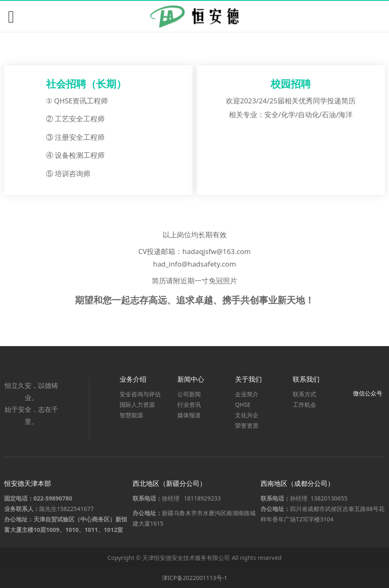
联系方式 (305, 394)
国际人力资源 (137, 404)
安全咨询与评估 (140, 394)
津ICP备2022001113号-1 (195, 578)
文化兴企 (247, 415)
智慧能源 (131, 415)
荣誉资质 (247, 425)
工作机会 (305, 404)
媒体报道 (189, 415)
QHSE (243, 404)
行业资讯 (189, 404)
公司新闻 (189, 394)
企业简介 (247, 394)
